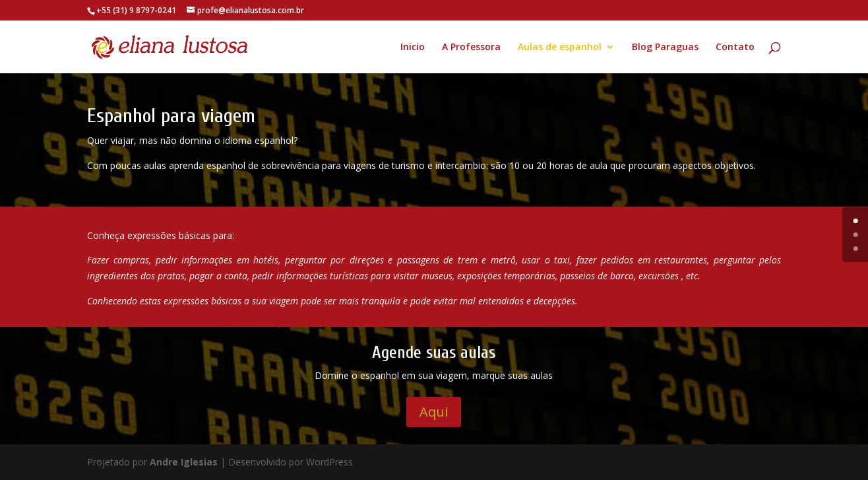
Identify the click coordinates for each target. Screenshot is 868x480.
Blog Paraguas (665, 48)
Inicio (413, 48)
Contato (735, 48)
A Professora (471, 48)
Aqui (434, 412)
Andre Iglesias (184, 462)
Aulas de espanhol (560, 48)
